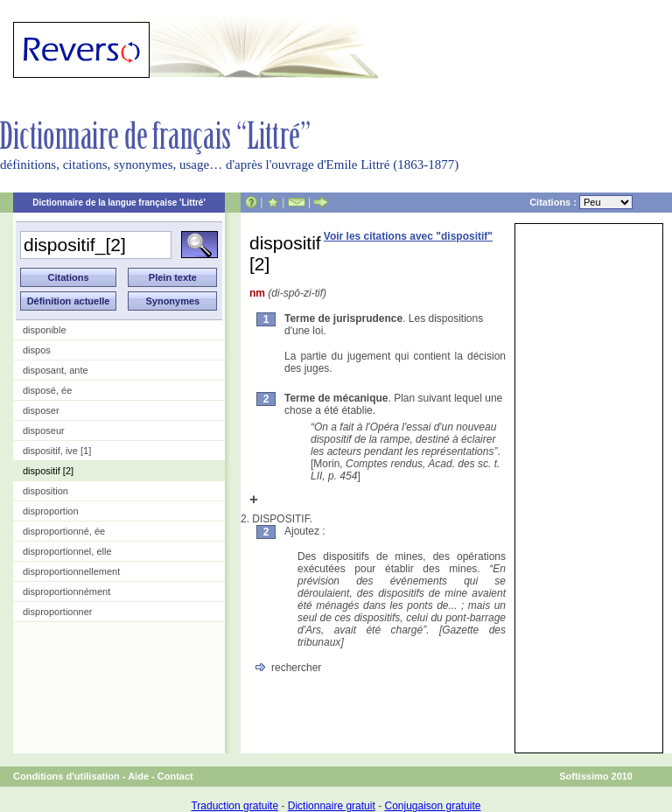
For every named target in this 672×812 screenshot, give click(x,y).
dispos (37, 350)
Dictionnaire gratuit (332, 806)
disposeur (44, 430)
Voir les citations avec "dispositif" (408, 236)
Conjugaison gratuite (432, 806)
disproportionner (58, 612)
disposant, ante (56, 370)
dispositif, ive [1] (57, 451)
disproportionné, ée (64, 531)
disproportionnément (66, 591)
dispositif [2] (48, 471)
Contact (175, 776)
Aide (138, 776)
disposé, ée (47, 390)
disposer (41, 410)
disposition (45, 491)
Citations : (581, 202)
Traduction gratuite (234, 806)
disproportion (51, 511)
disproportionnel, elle (67, 551)
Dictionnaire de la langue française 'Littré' (119, 203)
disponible (45, 330)
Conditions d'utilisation (66, 776)
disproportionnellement (71, 571)
